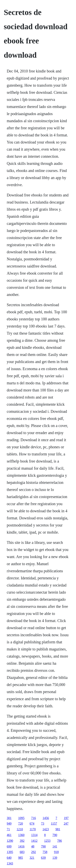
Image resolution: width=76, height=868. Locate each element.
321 (32, 858)
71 (8, 829)
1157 (54, 823)
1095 (21, 818)
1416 (21, 846)
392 (22, 841)
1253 (47, 841)
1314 (34, 835)
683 (22, 852)
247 (66, 823)
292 (33, 852)
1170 (33, 829)
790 (55, 835)
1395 (10, 852)
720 (20, 823)
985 (20, 858)
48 (33, 846)
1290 (10, 841)
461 (9, 835)
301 (9, 818)
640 (9, 858)
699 (9, 846)
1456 (46, 818)
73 (43, 823)
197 (66, 818)
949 (9, 823)
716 (33, 818)
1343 (10, 863)
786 (59, 841)
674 (32, 823)
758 (45, 852)
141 (55, 846)
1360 (21, 835)
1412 (34, 841)
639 (43, 858)
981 (58, 829)
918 (56, 852)
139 (55, 858)
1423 (46, 829)
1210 (20, 829)
